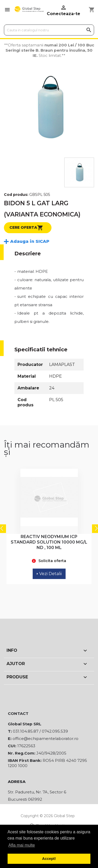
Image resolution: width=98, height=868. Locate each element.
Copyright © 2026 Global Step (48, 816)
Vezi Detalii (49, 574)
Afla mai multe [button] (22, 845)
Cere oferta (26, 228)
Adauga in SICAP (30, 241)
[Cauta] (49, 30)
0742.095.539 (55, 731)
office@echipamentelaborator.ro (45, 739)
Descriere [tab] (28, 254)
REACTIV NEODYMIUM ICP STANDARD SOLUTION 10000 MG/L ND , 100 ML (49, 542)
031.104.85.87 (26, 731)
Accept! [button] (49, 859)
